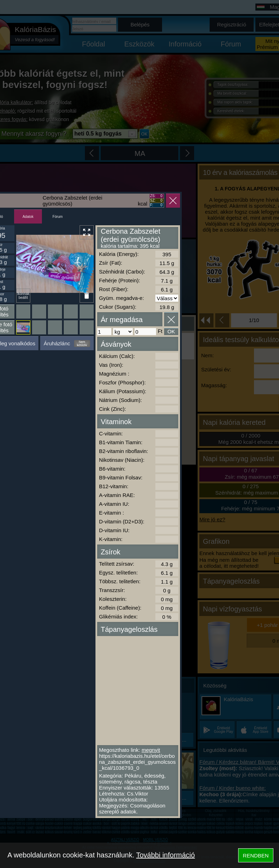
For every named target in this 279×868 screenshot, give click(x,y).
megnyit (151, 750)
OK (171, 331)
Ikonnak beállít (23, 296)
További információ (165, 855)
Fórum (58, 217)
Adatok (28, 217)
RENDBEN (256, 856)
